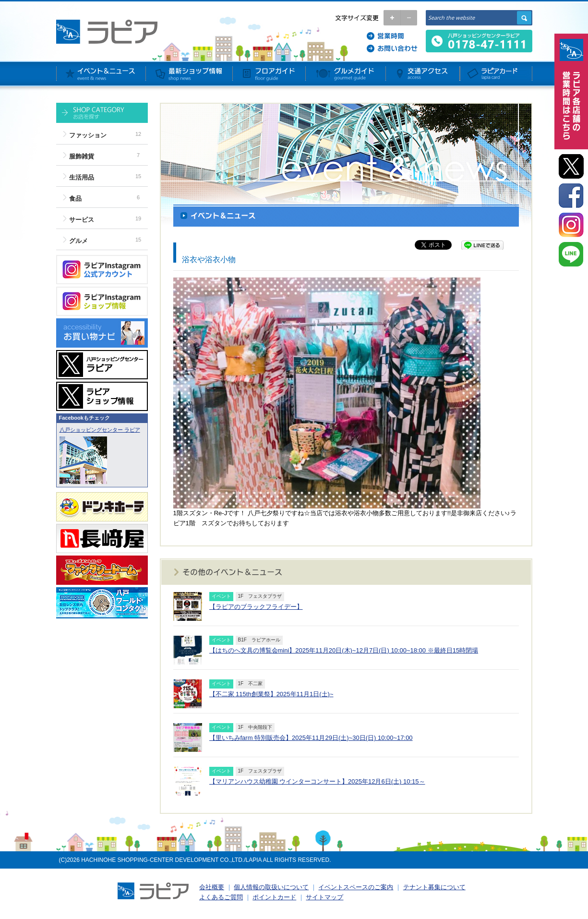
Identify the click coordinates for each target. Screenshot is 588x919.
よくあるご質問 (221, 897)
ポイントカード (274, 897)
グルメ (78, 241)
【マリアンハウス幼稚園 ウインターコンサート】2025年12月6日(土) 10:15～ (317, 781)
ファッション (88, 135)
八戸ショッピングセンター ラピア (100, 430)
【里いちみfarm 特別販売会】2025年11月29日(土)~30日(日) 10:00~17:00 (311, 738)
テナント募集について (434, 887)
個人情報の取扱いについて (271, 887)
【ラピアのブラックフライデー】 (256, 607)
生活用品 (82, 177)
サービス (82, 220)
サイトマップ (324, 897)
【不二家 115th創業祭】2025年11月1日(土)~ (271, 694)
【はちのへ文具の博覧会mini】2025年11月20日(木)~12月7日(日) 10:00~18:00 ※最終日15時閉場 (344, 650)
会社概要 (212, 887)
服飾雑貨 (82, 156)
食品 (75, 199)
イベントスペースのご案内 (356, 887)
